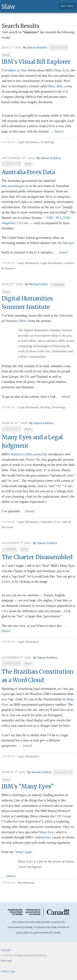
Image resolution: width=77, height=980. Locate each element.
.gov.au (15, 186)
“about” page (23, 852)
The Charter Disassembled (37, 557)
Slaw (8, 7)
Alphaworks (42, 837)
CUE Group (63, 816)
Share (6, 55)
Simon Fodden (37, 48)
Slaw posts (34, 454)
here (7, 582)
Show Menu (67, 6)
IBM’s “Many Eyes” (28, 786)
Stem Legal (6, 961)
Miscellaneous (26, 883)
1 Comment (57, 284)
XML (50, 218)
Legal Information (28, 142)
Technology (47, 142)
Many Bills (55, 86)
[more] (59, 131)
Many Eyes (62, 70)
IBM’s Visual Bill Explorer (36, 62)
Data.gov (68, 243)
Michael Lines (38, 284)
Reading (45, 407)
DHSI (22, 321)
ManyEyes (18, 454)
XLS (59, 218)
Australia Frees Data (28, 172)
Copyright (6, 950)
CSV (20, 223)
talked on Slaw (17, 70)
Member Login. (8, 971)
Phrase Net (33, 460)
